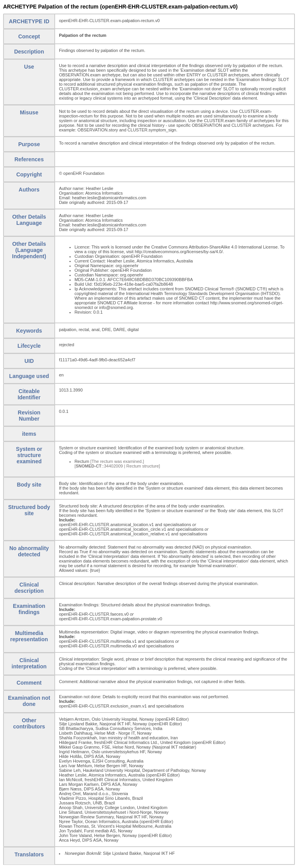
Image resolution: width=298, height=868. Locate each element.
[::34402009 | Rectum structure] (117, 466)
